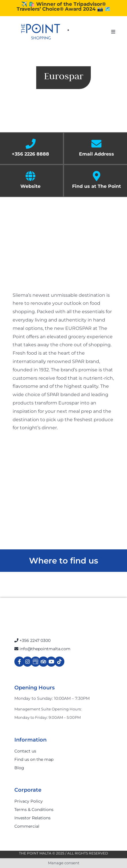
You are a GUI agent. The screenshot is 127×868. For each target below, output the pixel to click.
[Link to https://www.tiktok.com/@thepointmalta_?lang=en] (59, 662)
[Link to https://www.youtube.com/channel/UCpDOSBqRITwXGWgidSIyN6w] (51, 662)
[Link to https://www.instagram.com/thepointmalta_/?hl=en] (27, 662)
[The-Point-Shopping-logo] (41, 32)
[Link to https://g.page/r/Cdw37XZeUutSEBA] (35, 662)
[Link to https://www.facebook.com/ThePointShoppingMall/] (19, 662)
